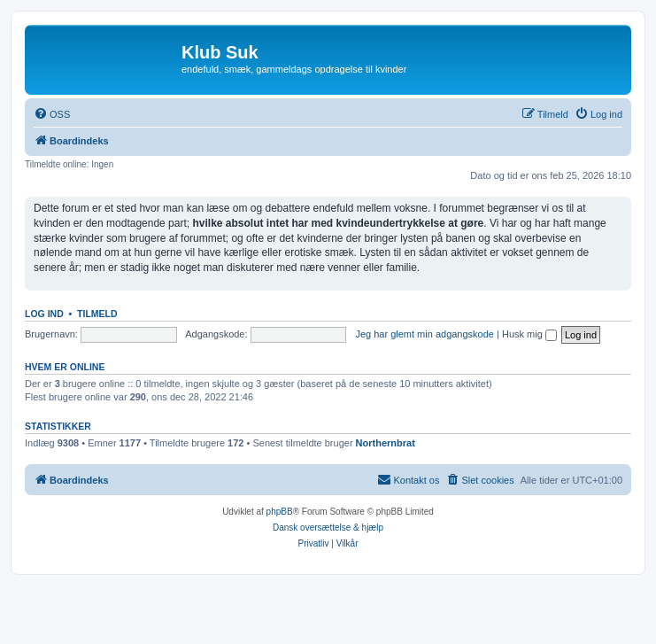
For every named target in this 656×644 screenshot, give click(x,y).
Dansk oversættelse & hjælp (328, 528)
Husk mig (529, 334)
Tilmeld (97, 314)
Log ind (44, 314)
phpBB (280, 512)
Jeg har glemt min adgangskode (424, 334)
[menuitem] (52, 114)
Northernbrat (386, 443)
